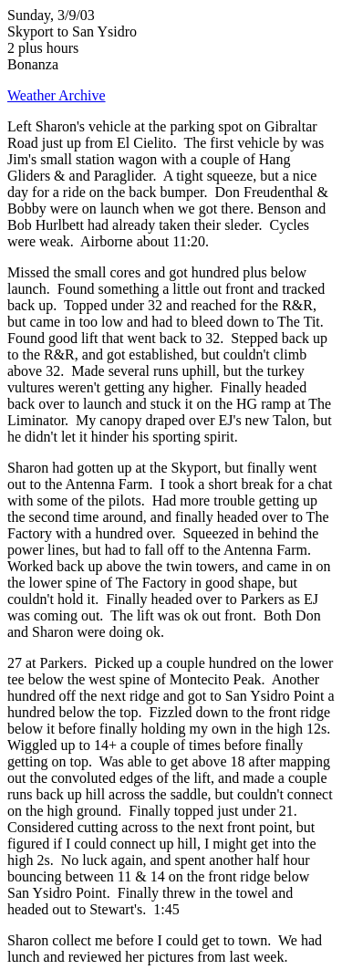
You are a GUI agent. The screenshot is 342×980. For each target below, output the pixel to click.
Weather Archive (57, 95)
